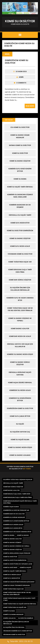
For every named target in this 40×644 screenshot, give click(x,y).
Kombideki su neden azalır (20, 390)
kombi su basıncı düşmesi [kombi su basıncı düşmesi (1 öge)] (12, 542)
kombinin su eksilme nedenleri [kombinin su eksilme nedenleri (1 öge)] (14, 517)
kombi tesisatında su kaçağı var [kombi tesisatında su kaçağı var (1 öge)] (15, 607)
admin (21, 77)
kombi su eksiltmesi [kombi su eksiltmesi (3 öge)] (10, 567)
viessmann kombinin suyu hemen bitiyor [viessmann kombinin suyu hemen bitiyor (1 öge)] (18, 631)
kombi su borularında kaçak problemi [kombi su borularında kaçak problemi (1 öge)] (17, 553)
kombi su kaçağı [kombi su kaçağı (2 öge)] (25, 567)
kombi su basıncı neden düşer (20, 447)
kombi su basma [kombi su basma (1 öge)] (9, 535)
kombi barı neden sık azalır (20, 336)
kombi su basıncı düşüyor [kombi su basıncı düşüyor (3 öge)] (12, 550)
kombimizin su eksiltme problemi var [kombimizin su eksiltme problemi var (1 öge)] (16, 510)
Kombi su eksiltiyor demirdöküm (20, 231)
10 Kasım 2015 (21, 71)
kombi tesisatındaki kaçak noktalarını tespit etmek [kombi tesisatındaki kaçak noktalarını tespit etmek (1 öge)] (19, 599)
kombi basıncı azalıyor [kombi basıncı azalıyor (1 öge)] (11, 490)
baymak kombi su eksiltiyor (20, 145)
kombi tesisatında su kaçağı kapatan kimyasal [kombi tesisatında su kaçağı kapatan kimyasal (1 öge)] (20, 604)
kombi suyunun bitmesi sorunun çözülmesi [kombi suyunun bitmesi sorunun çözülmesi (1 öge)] (19, 582)
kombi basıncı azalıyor (20, 329)
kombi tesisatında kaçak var (20, 262)
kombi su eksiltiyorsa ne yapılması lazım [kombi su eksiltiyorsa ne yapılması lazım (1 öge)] (18, 564)
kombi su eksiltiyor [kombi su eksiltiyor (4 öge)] (10, 557)
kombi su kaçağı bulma (20, 440)
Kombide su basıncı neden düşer (20, 354)
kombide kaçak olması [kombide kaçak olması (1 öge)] (11, 507)
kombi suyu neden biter (20, 223)
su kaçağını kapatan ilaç (20, 432)
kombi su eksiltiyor (20, 153)
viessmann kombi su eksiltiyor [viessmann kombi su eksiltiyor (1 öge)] (14, 634)
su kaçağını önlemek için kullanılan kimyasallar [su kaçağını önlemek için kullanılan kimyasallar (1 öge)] (16, 623)
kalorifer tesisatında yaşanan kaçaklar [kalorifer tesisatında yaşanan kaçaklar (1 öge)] (18, 479)
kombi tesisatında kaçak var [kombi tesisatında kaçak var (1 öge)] (13, 589)
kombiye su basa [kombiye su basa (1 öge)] (9, 611)
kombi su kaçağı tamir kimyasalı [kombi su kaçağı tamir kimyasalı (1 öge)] (15, 571)
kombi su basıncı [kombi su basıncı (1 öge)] (23, 535)
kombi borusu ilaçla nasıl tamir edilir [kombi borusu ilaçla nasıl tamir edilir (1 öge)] (17, 494)
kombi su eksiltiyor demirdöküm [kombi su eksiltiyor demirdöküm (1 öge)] (15, 560)
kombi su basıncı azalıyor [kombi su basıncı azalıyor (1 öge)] (12, 539)
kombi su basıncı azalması (20, 455)
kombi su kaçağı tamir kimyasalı (20, 187)
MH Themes (27, 469)
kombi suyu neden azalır (20, 246)
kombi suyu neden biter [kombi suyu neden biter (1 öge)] (12, 578)
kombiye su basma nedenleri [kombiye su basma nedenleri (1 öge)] (13, 614)
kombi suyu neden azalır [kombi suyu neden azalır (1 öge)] (12, 575)
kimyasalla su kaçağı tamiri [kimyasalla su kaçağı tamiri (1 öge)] (13, 483)
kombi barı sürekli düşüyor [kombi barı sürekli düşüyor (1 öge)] (13, 487)
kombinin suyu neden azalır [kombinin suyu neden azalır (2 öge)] (13, 525)
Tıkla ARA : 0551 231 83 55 (20, 642)
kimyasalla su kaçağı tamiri (20, 215)
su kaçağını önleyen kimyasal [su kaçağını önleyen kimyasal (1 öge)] (14, 627)
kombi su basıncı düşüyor (20, 161)
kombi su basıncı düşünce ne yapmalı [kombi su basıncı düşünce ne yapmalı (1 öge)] (16, 546)
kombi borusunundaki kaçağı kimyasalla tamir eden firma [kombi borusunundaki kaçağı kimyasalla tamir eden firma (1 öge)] (20, 502)
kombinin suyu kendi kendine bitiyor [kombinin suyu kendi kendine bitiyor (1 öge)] (16, 521)
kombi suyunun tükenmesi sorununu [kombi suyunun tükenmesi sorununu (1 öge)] (17, 585)
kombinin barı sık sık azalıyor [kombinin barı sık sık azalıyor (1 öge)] (14, 514)
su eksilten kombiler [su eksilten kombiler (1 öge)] (26, 618)
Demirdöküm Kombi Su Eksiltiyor (17, 62)
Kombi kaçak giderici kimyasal (20, 383)
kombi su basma (20, 179)
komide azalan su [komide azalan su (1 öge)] (9, 618)
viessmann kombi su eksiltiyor (20, 254)
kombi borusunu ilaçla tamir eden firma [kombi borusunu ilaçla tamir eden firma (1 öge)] (17, 497)
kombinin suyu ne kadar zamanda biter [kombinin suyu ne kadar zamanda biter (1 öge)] (17, 532)
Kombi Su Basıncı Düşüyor (20, 238)
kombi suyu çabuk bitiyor (20, 416)
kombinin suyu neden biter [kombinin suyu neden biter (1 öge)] (13, 528)
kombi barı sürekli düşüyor (20, 280)
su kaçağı (20, 424)
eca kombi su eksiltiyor (20, 127)
